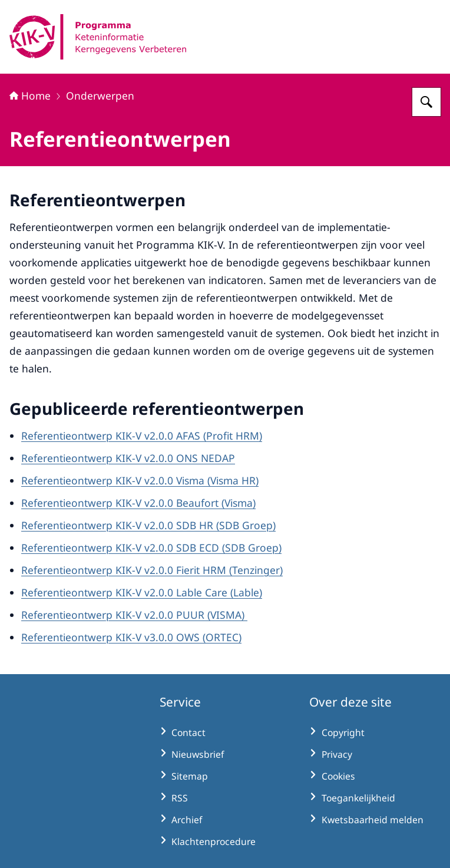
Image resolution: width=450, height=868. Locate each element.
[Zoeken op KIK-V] (426, 102)
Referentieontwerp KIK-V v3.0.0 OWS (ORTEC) (131, 637)
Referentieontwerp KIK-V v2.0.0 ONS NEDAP (128, 458)
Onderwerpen (100, 95)
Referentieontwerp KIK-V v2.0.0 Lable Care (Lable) (142, 592)
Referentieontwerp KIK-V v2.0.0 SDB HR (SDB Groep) (148, 525)
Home (30, 95)
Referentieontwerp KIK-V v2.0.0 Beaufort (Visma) (138, 503)
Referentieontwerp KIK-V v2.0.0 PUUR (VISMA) (134, 615)
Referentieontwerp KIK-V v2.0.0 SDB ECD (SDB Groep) (151, 547)
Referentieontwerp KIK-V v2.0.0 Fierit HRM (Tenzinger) (152, 570)
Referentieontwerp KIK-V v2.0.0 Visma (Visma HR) (140, 480)
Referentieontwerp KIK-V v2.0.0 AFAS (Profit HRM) (142, 435)
